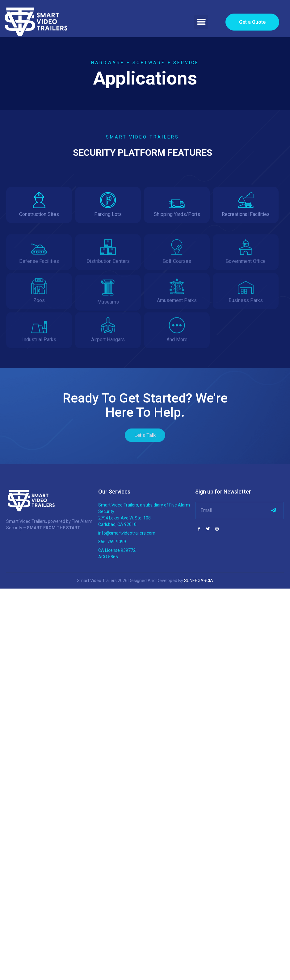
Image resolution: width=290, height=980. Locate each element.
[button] (201, 22)
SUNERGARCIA (199, 581)
